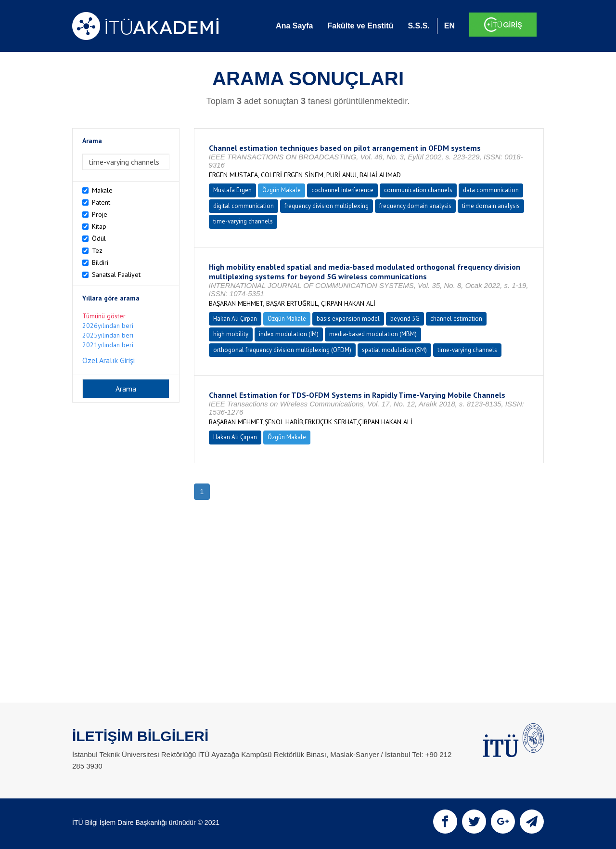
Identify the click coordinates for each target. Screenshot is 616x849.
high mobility (231, 334)
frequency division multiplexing (327, 206)
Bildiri (100, 262)
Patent (101, 202)
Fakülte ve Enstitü (360, 26)
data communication (491, 190)
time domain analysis (491, 206)
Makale (102, 190)
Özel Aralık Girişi (109, 360)
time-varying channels (243, 221)
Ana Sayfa (294, 26)
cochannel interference (342, 190)
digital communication (244, 206)
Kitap (99, 226)
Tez (97, 250)
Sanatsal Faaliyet (116, 274)
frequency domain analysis (415, 206)
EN (449, 26)
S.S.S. (418, 26)
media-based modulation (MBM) (373, 334)
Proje (100, 214)
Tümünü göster (104, 316)
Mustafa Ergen (232, 190)
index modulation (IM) (289, 334)
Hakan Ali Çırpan (235, 319)
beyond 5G (405, 319)
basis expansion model (348, 319)
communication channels (418, 190)
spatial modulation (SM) (394, 350)
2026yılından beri (108, 326)
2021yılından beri (108, 345)
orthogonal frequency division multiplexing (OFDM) (282, 350)
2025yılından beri (108, 335)
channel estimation (456, 319)
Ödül (99, 238)
